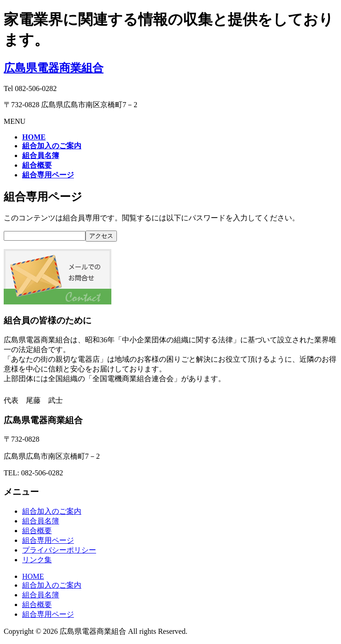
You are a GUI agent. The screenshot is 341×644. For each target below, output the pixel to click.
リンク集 (37, 560)
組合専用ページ (48, 540)
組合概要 (37, 531)
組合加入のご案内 (52, 511)
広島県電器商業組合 (54, 68)
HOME (33, 576)
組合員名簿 (41, 521)
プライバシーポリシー (59, 550)
